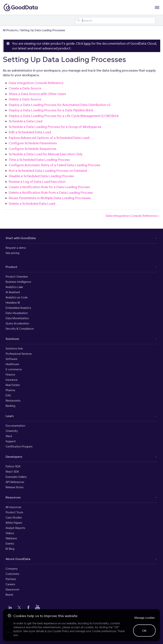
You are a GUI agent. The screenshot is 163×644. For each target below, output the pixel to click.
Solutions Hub (14, 348)
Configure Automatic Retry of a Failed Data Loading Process (55, 165)
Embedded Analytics (18, 308)
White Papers (14, 523)
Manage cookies (144, 618)
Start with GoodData (21, 238)
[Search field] (115, 21)
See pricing (12, 253)
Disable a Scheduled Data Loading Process (41, 176)
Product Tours (14, 512)
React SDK (12, 472)
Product (11, 267)
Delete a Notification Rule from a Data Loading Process (51, 193)
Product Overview (17, 277)
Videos (10, 533)
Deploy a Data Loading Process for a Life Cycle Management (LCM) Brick (64, 116)
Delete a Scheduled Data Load (32, 203)
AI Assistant (13, 292)
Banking (10, 406)
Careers (10, 584)
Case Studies (14, 517)
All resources (13, 507)
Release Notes (15, 487)
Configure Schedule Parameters (33, 143)
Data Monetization (17, 318)
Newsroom (12, 589)
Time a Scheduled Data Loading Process (39, 160)
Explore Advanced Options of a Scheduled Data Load (49, 138)
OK (144, 631)
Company (12, 569)
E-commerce (14, 369)
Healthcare (12, 364)
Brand (9, 595)
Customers (12, 574)
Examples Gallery (16, 477)
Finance (10, 375)
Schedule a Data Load (25, 121)
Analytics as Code (17, 297)
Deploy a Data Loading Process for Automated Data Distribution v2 (60, 105)
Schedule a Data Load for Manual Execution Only (46, 154)
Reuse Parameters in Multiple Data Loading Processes (50, 198)
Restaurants (13, 401)
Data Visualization (17, 313)
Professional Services (19, 354)
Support (11, 441)
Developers (14, 457)
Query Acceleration (17, 323)
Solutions (12, 339)
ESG (8, 395)
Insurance (12, 380)
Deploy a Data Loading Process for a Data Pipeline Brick (51, 110)
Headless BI (13, 303)
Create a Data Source (25, 88)
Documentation (15, 426)
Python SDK (13, 466)
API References (15, 482)
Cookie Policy (61, 631)
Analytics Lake (14, 287)
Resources (13, 497)
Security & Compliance (20, 329)
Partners (11, 579)
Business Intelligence (18, 282)
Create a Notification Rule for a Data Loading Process (49, 187)
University (12, 431)
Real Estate (13, 385)
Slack (9, 436)
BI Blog (10, 549)
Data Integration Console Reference (36, 83)
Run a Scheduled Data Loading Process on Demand (48, 171)
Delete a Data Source (25, 99)
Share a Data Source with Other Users (37, 94)
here (87, 43)
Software (11, 359)
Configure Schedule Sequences (33, 149)
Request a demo (16, 248)
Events (10, 544)
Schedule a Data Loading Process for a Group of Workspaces (55, 127)
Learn (10, 416)
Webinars (11, 538)
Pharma (10, 390)
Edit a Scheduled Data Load (30, 132)
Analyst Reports (15, 528)
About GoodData (18, 559)
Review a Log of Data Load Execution (37, 182)
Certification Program (19, 446)
